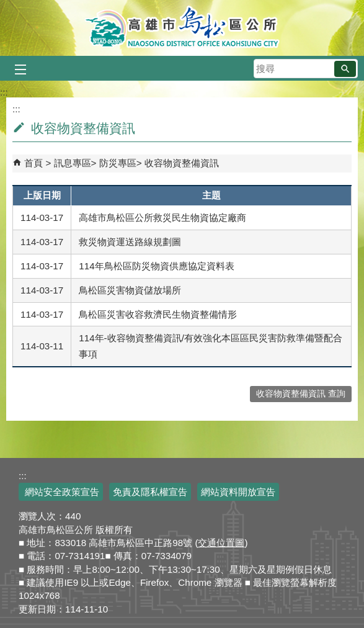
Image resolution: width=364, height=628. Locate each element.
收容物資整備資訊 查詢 (301, 394)
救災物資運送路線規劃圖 (130, 242)
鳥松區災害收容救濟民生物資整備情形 (158, 314)
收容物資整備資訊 (182, 163)
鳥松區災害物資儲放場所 (130, 290)
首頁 (33, 163)
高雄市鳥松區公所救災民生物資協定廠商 (162, 218)
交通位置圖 (221, 543)
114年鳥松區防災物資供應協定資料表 (156, 266)
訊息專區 (73, 163)
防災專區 (118, 163)
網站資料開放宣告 (238, 492)
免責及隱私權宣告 (150, 492)
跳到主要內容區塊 (7, 7)
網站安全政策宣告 (61, 492)
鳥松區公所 (182, 28)
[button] (345, 69)
